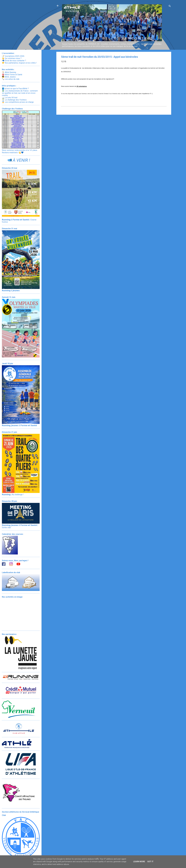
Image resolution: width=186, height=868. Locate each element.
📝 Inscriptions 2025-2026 (13, 56)
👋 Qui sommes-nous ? (12, 58)
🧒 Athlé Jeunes (9, 77)
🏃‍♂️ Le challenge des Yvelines (14, 100)
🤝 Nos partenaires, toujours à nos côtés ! (19, 63)
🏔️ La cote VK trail (10, 98)
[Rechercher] (170, 6)
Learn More (139, 862)
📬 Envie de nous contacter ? (14, 61)
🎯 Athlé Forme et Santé (12, 75)
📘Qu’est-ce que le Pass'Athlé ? (15, 89)
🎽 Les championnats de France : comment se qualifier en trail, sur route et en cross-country (20, 93)
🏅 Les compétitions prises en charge (18, 102)
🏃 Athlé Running (9, 72)
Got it (150, 862)
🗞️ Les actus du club (11, 79)
